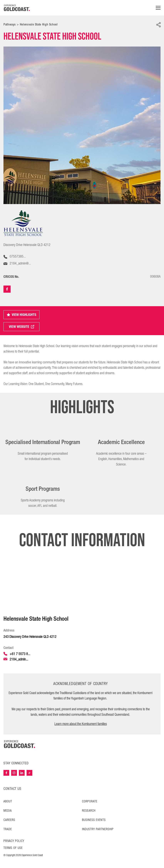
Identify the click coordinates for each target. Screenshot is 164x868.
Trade (8, 829)
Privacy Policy (14, 841)
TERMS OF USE (13, 848)
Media (8, 811)
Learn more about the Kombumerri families (81, 724)
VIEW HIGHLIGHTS (21, 315)
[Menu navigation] (158, 8)
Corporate (90, 801)
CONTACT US (12, 789)
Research (89, 811)
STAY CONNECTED (16, 763)
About (8, 801)
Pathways (10, 24)
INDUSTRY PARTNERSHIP (98, 829)
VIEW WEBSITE (22, 327)
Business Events (94, 820)
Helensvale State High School (39, 24)
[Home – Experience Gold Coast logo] (20, 744)
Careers (9, 820)
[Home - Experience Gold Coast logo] (17, 8)
